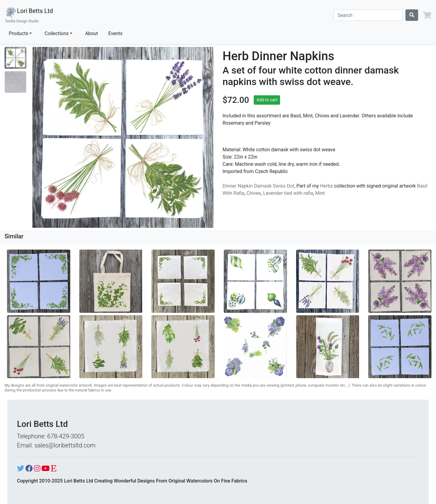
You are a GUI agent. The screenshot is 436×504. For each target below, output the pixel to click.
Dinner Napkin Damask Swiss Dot (258, 186)
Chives (254, 193)
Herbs (327, 186)
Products (18, 33)
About (92, 33)
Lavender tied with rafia (288, 193)
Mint (320, 193)
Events (116, 33)
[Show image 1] (15, 58)
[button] (427, 15)
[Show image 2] (15, 82)
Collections (57, 33)
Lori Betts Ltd (29, 15)
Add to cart (267, 100)
